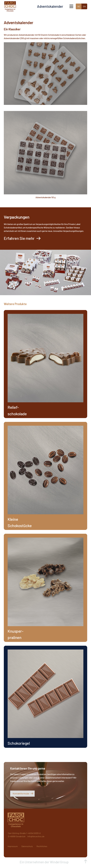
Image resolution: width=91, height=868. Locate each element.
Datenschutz (27, 846)
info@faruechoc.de (36, 836)
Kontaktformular (21, 793)
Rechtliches (42, 846)
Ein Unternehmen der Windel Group (44, 862)
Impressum (13, 846)
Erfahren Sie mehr (19, 238)
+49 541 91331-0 (34, 833)
